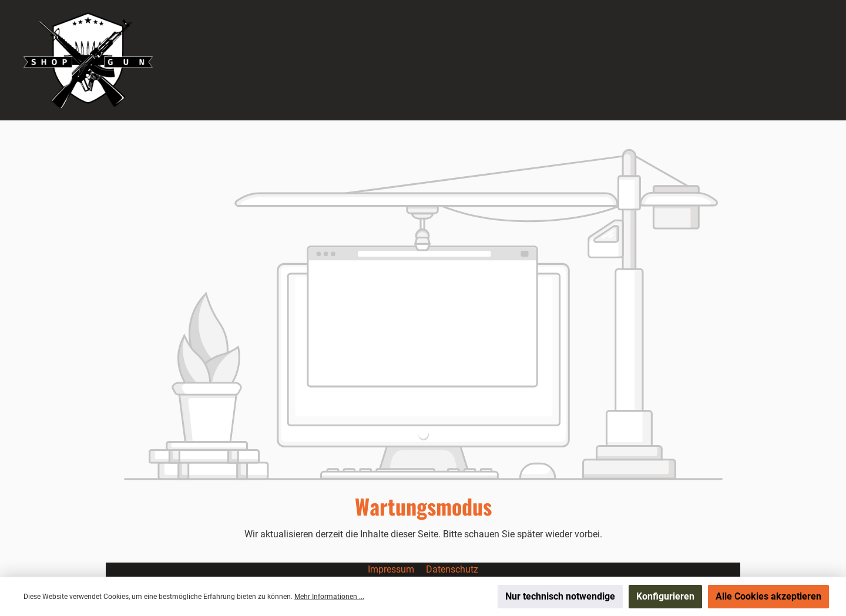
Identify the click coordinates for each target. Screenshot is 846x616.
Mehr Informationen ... (329, 597)
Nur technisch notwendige (560, 596)
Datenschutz (452, 569)
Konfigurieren (665, 596)
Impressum (392, 569)
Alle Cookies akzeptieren (768, 596)
